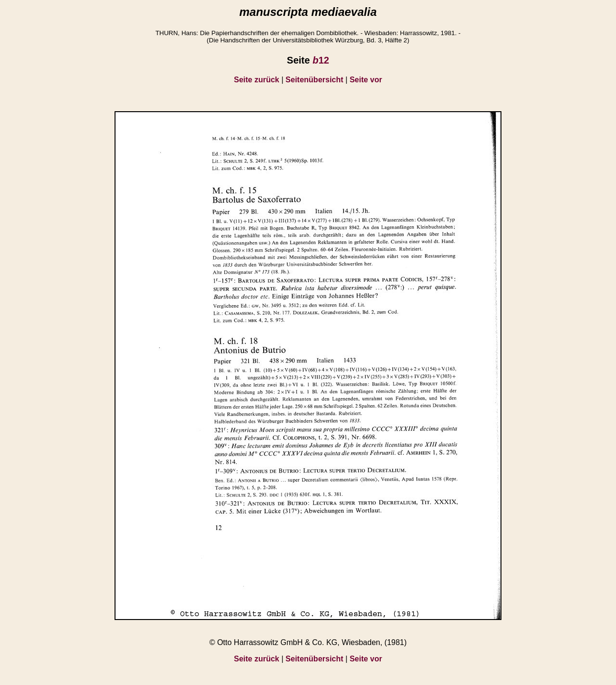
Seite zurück (257, 80)
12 (321, 60)
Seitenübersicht (314, 80)
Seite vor (366, 80)
